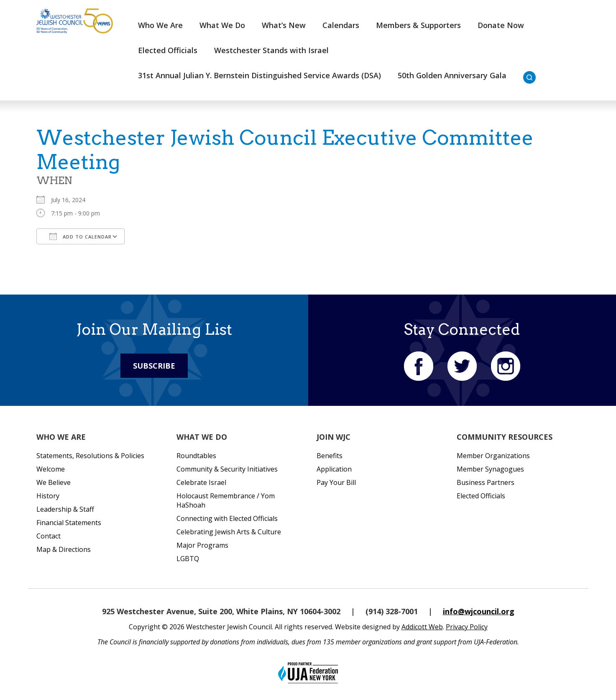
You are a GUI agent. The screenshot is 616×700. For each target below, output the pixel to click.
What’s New (284, 25)
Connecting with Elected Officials (227, 518)
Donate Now (501, 25)
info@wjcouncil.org (479, 611)
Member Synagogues (490, 469)
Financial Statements (69, 523)
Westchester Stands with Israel (271, 50)
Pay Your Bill (336, 482)
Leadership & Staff (65, 509)
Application (334, 469)
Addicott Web (422, 627)
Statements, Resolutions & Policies (90, 456)
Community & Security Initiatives (227, 469)
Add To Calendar (81, 236)
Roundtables (196, 456)
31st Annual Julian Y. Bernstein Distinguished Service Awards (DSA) (259, 75)
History (48, 496)
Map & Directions (64, 549)
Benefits (330, 456)
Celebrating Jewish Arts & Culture (229, 532)
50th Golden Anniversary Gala (452, 75)
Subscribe (154, 366)
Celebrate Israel (201, 482)
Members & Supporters (418, 25)
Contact (49, 536)
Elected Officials (168, 50)
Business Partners (486, 482)
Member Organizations (493, 456)
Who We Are (160, 25)
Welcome (51, 469)
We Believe (54, 482)
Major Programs (202, 545)
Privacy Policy (467, 627)
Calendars (341, 25)
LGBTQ (188, 559)
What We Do (222, 25)
